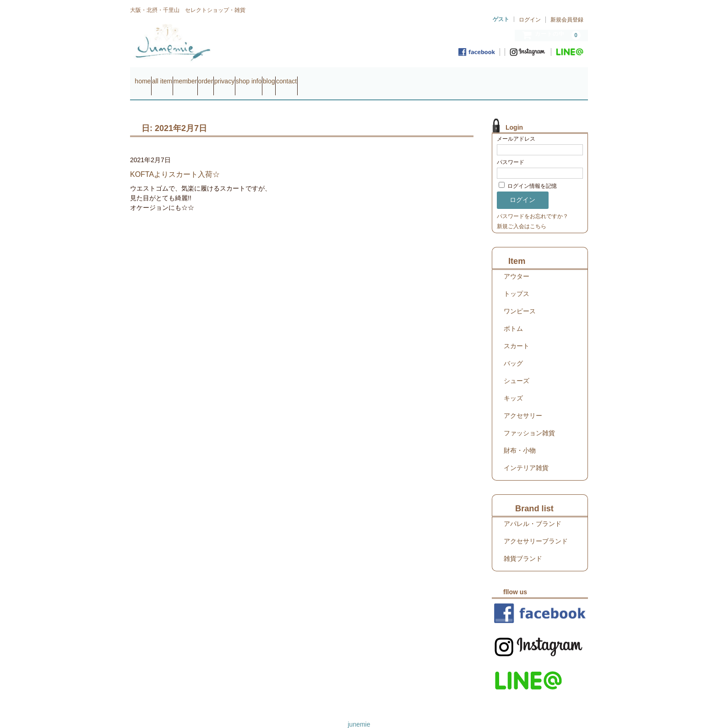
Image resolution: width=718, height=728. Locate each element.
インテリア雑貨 (526, 455)
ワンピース (520, 298)
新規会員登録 (567, 20)
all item (184, 77)
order (263, 77)
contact (414, 77)
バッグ (513, 350)
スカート (517, 333)
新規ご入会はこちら (522, 213)
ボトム (513, 316)
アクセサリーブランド (536, 528)
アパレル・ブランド (533, 511)
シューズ (517, 368)
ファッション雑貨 (529, 420)
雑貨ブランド (523, 546)
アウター (517, 263)
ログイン (530, 20)
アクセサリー (523, 403)
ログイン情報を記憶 (528, 174)
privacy (299, 77)
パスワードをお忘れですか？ (533, 203)
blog (379, 77)
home (147, 77)
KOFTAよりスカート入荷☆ (175, 161)
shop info (341, 77)
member (225, 77)
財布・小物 (520, 438)
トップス (517, 281)
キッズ (513, 385)
